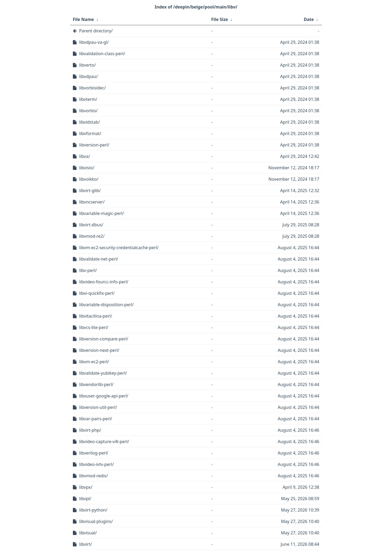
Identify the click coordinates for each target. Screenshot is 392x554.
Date (309, 19)
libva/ (85, 156)
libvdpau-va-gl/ (94, 42)
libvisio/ (87, 168)
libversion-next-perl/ (99, 350)
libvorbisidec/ (93, 88)
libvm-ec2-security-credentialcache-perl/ (119, 248)
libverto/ (88, 65)
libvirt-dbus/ (91, 225)
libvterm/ (88, 99)
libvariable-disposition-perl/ (107, 305)
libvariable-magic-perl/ (102, 213)
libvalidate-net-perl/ (99, 259)
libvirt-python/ (93, 510)
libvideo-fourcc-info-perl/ (104, 282)
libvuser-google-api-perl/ (104, 396)
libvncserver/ (92, 202)
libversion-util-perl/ (98, 407)
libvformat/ (90, 133)
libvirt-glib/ (90, 191)
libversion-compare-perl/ (104, 339)
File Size (220, 19)
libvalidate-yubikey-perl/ (103, 373)
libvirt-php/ (90, 430)
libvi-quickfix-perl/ (97, 293)
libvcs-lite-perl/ (94, 327)
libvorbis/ (89, 111)
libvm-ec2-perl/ (94, 362)
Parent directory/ (96, 31)
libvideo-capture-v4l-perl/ (104, 442)
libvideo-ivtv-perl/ (97, 464)
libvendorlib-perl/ (96, 384)
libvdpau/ (89, 76)
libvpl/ (85, 499)
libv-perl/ (88, 270)
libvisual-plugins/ (96, 521)
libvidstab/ (90, 122)
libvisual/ (88, 533)
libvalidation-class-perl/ (102, 54)
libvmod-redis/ (94, 476)
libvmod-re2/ (92, 236)
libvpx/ (86, 487)
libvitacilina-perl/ (96, 316)
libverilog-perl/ (94, 453)
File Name (83, 19)
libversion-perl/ (94, 145)
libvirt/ (86, 544)
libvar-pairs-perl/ (96, 419)
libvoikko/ (89, 179)
